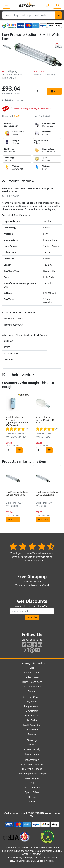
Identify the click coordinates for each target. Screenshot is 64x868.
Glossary (32, 797)
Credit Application (32, 725)
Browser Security (32, 749)
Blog (32, 668)
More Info (13, 519)
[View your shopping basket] (57, 5)
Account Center (32, 697)
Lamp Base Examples (32, 764)
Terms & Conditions (32, 682)
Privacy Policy (32, 754)
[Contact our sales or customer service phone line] (48, 5)
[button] (59, 423)
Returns (32, 734)
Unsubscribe (32, 730)
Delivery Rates (32, 677)
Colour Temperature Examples (32, 774)
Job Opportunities (32, 686)
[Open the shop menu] (6, 5)
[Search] (59, 15)
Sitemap (32, 691)
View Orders (32, 711)
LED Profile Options (32, 769)
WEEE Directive (32, 788)
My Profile (32, 702)
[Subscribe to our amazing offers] (32, 611)
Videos (32, 802)
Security (32, 740)
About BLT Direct (32, 672)
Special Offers (32, 792)
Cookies (32, 744)
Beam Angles (32, 778)
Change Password (32, 706)
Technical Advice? (18, 375)
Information (32, 760)
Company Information (32, 663)
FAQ (32, 783)
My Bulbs (32, 720)
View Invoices (32, 715)
